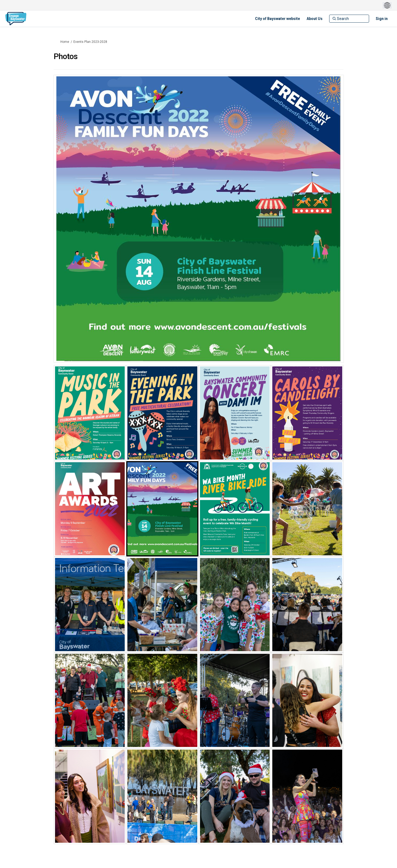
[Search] (349, 19)
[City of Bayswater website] (277, 19)
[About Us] (315, 19)
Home (65, 42)
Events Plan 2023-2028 (90, 42)
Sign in (382, 19)
